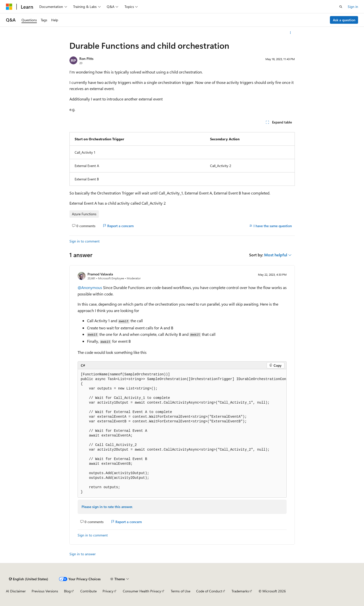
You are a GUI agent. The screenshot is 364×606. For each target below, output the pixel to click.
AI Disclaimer (16, 591)
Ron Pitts (86, 59)
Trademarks (240, 591)
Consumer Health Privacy (142, 591)
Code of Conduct (209, 591)
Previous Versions (45, 591)
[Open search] (341, 7)
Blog (67, 591)
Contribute (88, 591)
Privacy (108, 591)
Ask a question (344, 20)
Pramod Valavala (100, 274)
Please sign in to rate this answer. (107, 507)
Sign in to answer (83, 554)
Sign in (353, 7)
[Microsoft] (9, 7)
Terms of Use (181, 591)
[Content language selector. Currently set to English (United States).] (29, 579)
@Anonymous (90, 287)
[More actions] (290, 33)
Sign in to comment (85, 241)
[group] (182, 433)
